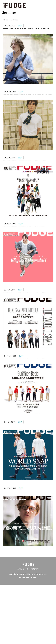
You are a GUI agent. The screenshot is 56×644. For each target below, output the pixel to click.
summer (44, 39)
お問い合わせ (23, 628)
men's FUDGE (8, 186)
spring (16, 553)
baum (5, 39)
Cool (11, 39)
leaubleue (22, 112)
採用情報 (35, 628)
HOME (5, 20)
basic (5, 112)
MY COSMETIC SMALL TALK (31, 39)
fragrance (17, 39)
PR (28, 112)
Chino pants (13, 112)
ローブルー (41, 112)
